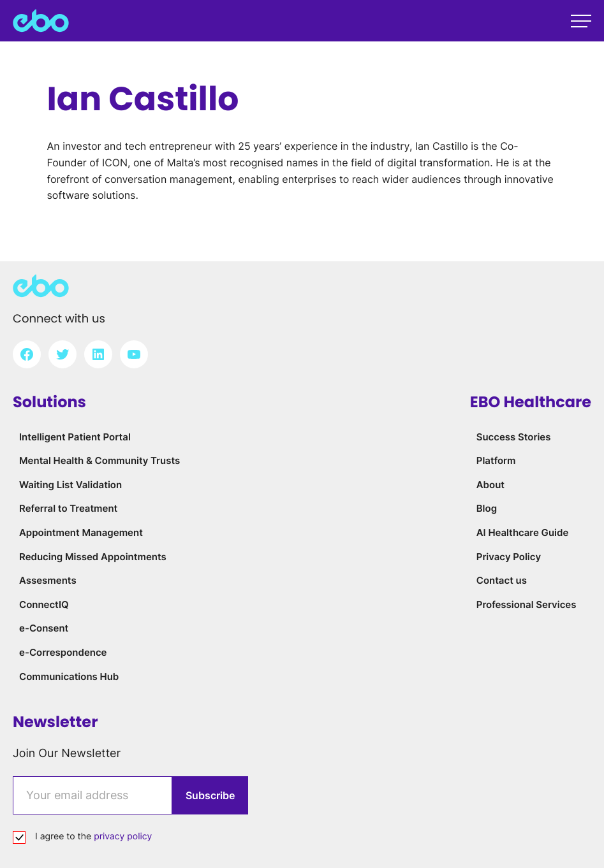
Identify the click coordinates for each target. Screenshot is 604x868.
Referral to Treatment (68, 508)
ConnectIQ (44, 604)
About (490, 485)
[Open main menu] (581, 21)
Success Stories (514, 437)
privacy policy (123, 836)
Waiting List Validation (70, 485)
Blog (487, 508)
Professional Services (527, 604)
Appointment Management (81, 532)
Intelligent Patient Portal (75, 437)
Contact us (502, 580)
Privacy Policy (509, 557)
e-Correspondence (63, 652)
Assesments (48, 580)
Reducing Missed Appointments (93, 557)
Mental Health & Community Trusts (99, 460)
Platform (496, 460)
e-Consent (44, 628)
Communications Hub (69, 676)
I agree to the (93, 836)
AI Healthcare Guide (523, 532)
